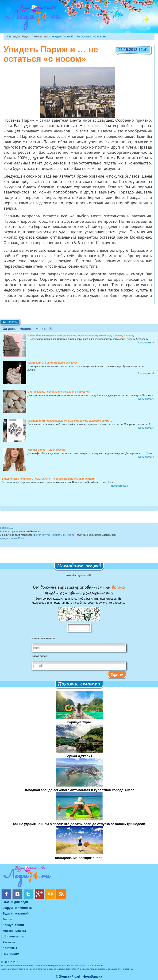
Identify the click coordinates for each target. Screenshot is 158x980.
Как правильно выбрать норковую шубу (52, 363)
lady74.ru (84, 965)
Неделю (26, 329)
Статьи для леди (18, 36)
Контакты (10, 948)
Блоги (7, 919)
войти (118, 587)
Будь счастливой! (16, 913)
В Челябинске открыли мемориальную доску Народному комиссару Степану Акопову (81, 335)
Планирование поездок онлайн (79, 858)
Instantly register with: (79, 575)
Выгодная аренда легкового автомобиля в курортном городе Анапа (79, 790)
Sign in (117, 674)
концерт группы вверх (13, 531)
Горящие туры (79, 722)
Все (52, 329)
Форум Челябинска (17, 908)
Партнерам (11, 954)
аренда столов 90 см (12, 538)
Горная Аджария (79, 756)
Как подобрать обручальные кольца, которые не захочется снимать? (71, 421)
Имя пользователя (43, 638)
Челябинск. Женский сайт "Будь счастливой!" (33, 18)
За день (10, 329)
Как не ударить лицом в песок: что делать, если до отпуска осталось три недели (79, 824)
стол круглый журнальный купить (55, 535)
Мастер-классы (14, 931)
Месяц (41, 329)
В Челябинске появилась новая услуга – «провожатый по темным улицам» (48, 479)
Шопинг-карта (13, 936)
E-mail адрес (39, 656)
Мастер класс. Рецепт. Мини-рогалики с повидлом (59, 392)
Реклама (9, 942)
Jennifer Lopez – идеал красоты (47, 450)
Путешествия (40, 36)
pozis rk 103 (7, 528)
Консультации (13, 925)
